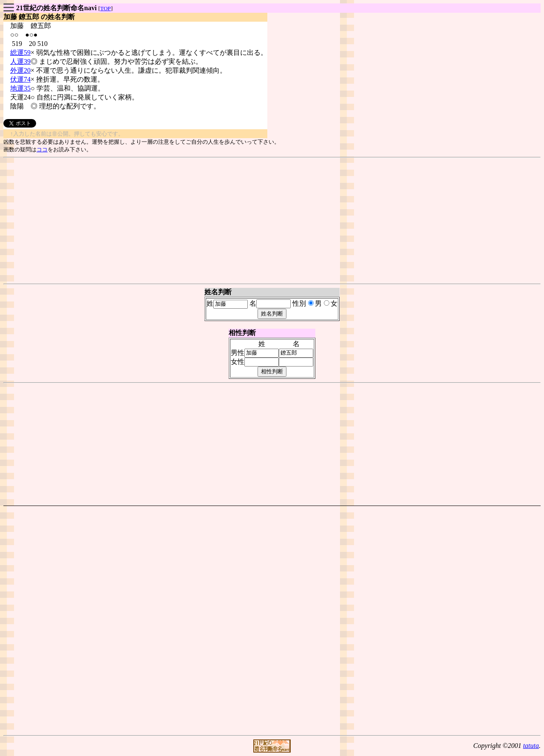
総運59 (20, 53)
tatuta (531, 746)
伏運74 (20, 79)
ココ (42, 149)
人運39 (20, 61)
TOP (106, 8)
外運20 (20, 70)
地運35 (20, 88)
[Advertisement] (272, 221)
